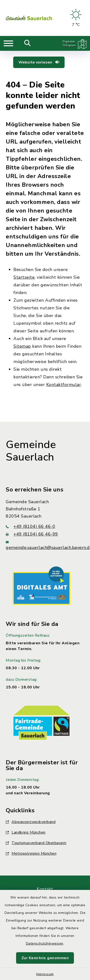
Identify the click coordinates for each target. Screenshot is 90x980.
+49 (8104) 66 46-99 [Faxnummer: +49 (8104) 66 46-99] (32, 534)
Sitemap (22, 346)
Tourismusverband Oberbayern (36, 843)
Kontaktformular (64, 385)
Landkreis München (26, 832)
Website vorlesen (39, 62)
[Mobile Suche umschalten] (27, 43)
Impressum (45, 974)
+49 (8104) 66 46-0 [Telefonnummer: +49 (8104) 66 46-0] (30, 526)
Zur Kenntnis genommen (45, 958)
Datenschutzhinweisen (45, 943)
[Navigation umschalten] (8, 43)
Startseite (24, 277)
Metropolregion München (31, 853)
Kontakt (45, 889)
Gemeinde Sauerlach (31, 451)
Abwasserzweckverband (31, 822)
